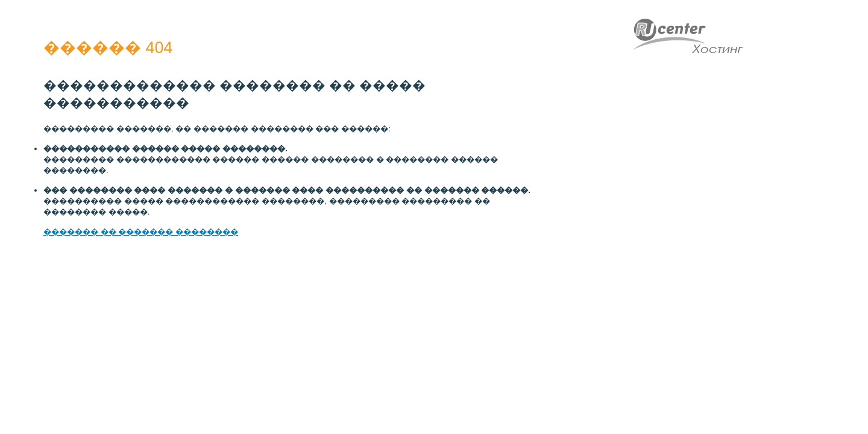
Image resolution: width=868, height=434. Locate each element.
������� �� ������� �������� (141, 232)
